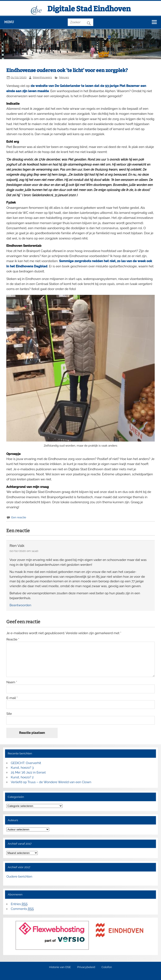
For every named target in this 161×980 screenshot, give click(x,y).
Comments (22, 909)
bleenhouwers (42, 77)
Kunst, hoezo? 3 (22, 768)
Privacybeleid (86, 967)
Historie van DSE (60, 967)
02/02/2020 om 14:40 (24, 551)
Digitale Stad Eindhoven (89, 9)
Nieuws (64, 77)
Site (9, 714)
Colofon (107, 967)
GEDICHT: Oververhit (26, 763)
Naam (12, 682)
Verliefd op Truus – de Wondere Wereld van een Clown (51, 782)
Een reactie (19, 517)
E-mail (12, 698)
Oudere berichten (19, 877)
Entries (19, 904)
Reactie (13, 640)
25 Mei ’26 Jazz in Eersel (28, 772)
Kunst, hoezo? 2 (22, 777)
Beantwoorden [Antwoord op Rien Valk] (21, 605)
